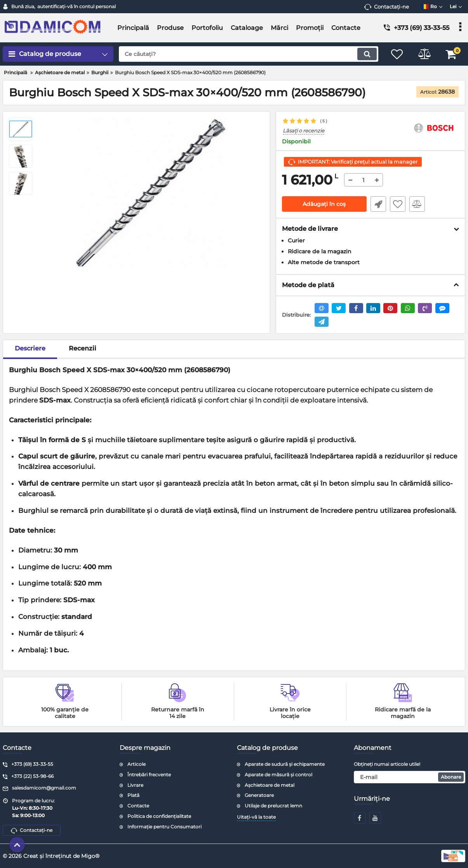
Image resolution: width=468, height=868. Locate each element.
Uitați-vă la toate (256, 817)
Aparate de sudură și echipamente (285, 764)
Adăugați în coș (324, 204)
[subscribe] (410, 777)
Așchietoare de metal (270, 785)
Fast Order (378, 204)
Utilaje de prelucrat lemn (273, 806)
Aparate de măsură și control (278, 775)
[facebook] (360, 818)
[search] (249, 54)
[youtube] (375, 818)
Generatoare (259, 795)
